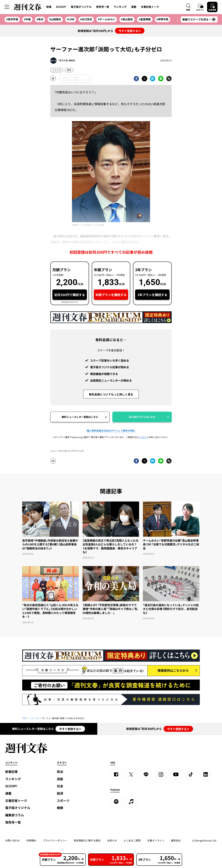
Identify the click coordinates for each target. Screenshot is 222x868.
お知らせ (112, 840)
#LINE (71, 19)
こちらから (143, 437)
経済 (60, 793)
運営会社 (176, 840)
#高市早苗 (12, 19)
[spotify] (116, 802)
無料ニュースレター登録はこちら (80, 417)
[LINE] (146, 774)
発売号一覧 (103, 7)
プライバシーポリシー (55, 840)
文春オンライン (156, 840)
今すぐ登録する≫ (130, 31)
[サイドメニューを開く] (7, 7)
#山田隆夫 (55, 19)
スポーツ (63, 801)
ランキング (120, 7)
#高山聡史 (127, 19)
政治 (69, 70)
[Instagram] (161, 774)
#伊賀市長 (162, 19)
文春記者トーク (150, 7)
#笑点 (40, 19)
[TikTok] (191, 774)
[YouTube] (176, 774)
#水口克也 (86, 19)
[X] (131, 774)
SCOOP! (61, 7)
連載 (134, 7)
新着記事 (11, 772)
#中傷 (27, 19)
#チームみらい (107, 19)
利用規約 (31, 840)
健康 (60, 808)
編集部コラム (15, 815)
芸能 (60, 779)
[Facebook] (116, 774)
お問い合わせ (12, 840)
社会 (60, 786)
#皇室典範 (145, 19)
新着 (49, 7)
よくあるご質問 (132, 840)
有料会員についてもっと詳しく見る (111, 394)
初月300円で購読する (70, 295)
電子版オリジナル (81, 7)
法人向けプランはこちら (142, 417)
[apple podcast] (131, 802)
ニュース (57, 70)
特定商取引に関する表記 (87, 840)
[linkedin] (206, 774)
